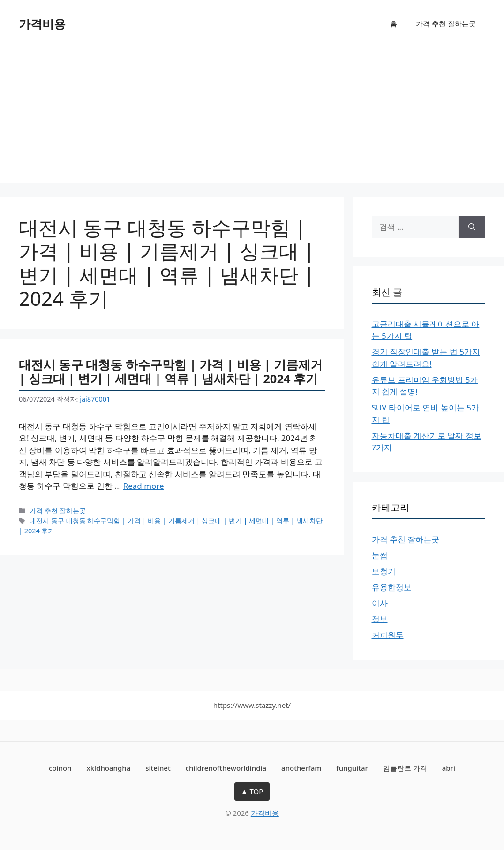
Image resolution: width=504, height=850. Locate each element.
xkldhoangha (109, 768)
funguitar (352, 768)
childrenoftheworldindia (226, 768)
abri (449, 768)
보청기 (384, 571)
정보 (380, 619)
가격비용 (42, 23)
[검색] (472, 227)
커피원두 (388, 635)
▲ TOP (252, 791)
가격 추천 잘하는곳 (446, 23)
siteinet (158, 768)
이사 (380, 603)
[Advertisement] (252, 117)
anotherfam (301, 768)
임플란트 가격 (405, 768)
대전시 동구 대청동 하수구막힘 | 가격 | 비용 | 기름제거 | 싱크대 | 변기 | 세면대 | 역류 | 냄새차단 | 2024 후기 (171, 372)
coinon (60, 768)
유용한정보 (392, 587)
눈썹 (380, 555)
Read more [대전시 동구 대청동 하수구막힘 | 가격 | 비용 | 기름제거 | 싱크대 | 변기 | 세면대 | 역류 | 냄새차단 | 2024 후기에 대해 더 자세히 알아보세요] (144, 486)
